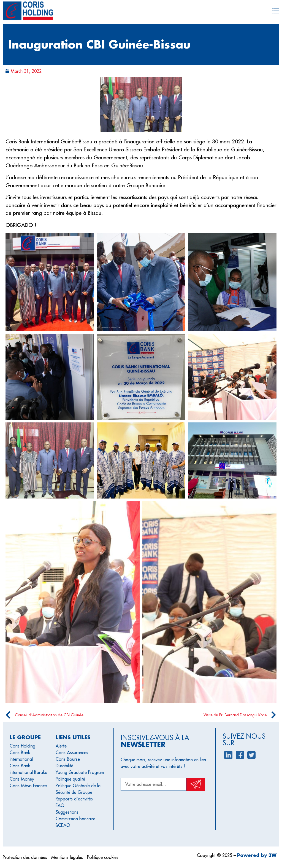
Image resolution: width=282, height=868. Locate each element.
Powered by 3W (257, 855)
